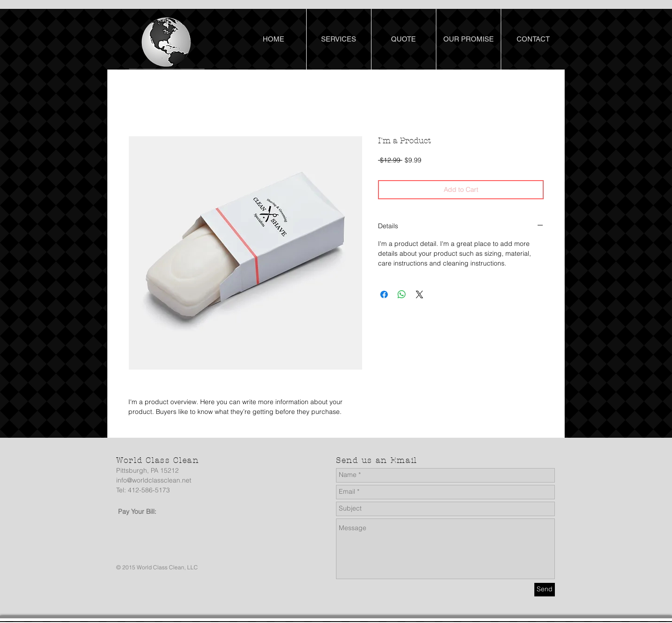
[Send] (545, 590)
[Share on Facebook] (384, 294)
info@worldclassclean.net (154, 480)
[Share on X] (420, 294)
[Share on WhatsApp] (402, 294)
